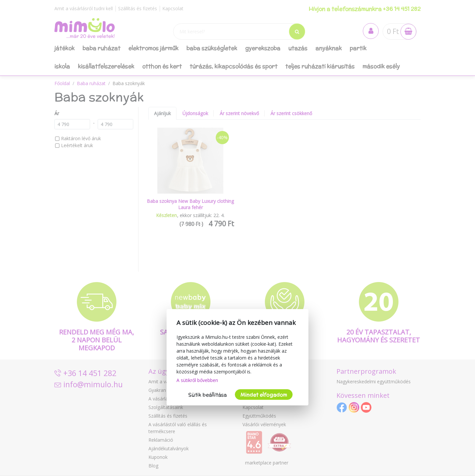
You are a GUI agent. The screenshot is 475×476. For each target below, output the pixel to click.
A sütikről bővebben (197, 380)
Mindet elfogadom (264, 395)
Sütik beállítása (207, 395)
